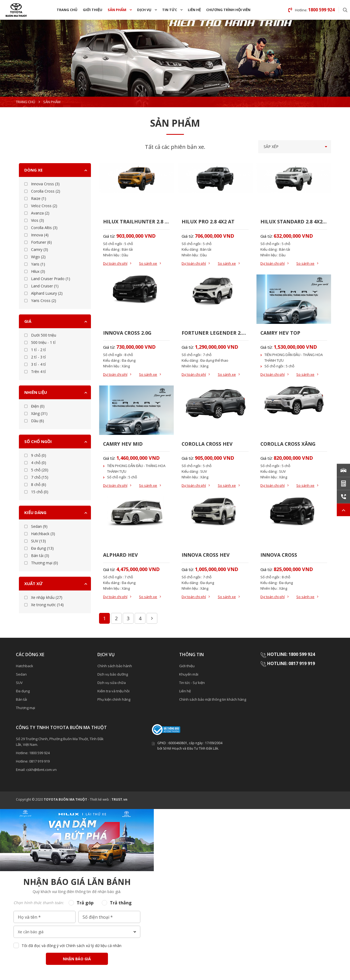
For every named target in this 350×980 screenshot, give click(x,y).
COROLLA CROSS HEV (207, 444)
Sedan (21, 675)
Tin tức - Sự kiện (192, 684)
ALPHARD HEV (120, 556)
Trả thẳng (121, 904)
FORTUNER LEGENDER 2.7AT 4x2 (215, 333)
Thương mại (26, 709)
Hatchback (25, 667)
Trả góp (85, 904)
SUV (19, 684)
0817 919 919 (39, 762)
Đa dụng (23, 692)
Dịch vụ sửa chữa (112, 684)
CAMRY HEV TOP (281, 333)
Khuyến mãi (189, 675)
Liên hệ (194, 10)
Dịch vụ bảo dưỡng (113, 675)
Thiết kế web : (100, 801)
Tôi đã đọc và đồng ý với (72, 947)
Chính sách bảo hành (115, 667)
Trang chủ (67, 10)
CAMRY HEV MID (123, 444)
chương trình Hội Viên (228, 10)
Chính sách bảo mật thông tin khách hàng (213, 700)
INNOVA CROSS (279, 556)
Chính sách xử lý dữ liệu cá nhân (94, 947)
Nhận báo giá (77, 960)
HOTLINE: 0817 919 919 (291, 664)
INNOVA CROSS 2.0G (127, 333)
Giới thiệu (93, 10)
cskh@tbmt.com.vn (41, 771)
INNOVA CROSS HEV (206, 556)
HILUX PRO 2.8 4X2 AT (208, 221)
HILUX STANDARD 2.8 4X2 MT (294, 221)
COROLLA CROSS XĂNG (288, 444)
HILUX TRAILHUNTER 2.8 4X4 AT (136, 221)
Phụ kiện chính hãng (114, 700)
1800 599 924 (39, 754)
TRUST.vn (119, 801)
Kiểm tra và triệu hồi (113, 692)
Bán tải (21, 700)
